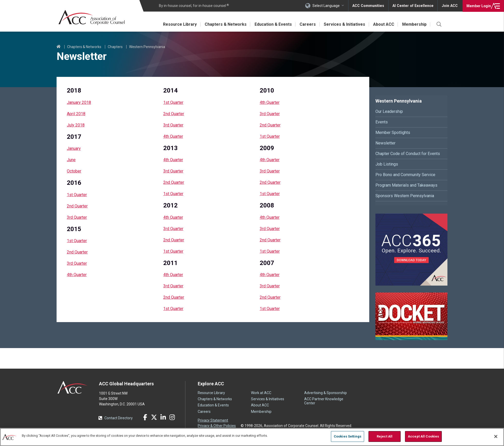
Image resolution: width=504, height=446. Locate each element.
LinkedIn (163, 417)
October (74, 171)
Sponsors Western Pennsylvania (405, 196)
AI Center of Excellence (414, 6)
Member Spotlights (393, 133)
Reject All (385, 436)
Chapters (115, 47)
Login (478, 6)
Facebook (145, 417)
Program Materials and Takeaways (406, 185)
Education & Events (272, 24)
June (71, 160)
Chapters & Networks (224, 24)
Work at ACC (261, 393)
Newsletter (385, 143)
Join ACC (450, 6)
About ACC (383, 24)
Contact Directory (119, 418)
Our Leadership (389, 111)
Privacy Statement (213, 420)
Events (382, 122)
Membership (414, 24)
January (74, 148)
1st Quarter (77, 195)
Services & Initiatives (344, 24)
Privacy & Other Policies (217, 426)
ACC (73, 387)
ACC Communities (370, 6)
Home (59, 47)
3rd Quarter (77, 217)
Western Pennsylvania (147, 47)
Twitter (154, 417)
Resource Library (178, 24)
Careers (307, 24)
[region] (252, 437)
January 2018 (79, 102)
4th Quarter (77, 275)
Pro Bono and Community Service (405, 175)
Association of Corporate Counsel (92, 18)
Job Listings (387, 164)
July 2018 (76, 125)
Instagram (172, 417)
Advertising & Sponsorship (326, 393)
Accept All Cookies (423, 436)
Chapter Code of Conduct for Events (408, 154)
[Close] (496, 436)
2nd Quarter (77, 206)
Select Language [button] (328, 6)
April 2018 (76, 114)
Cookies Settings (348, 436)
